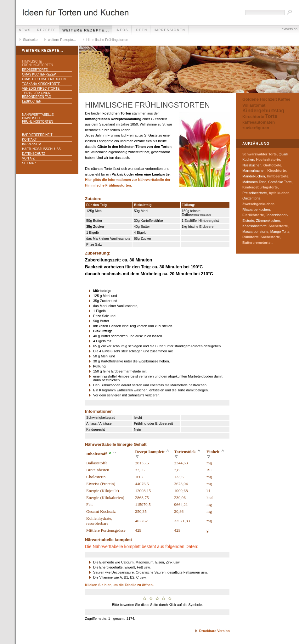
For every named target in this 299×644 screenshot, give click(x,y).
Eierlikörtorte (253, 215)
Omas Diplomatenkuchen (44, 79)
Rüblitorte (251, 237)
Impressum (32, 144)
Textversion (289, 29)
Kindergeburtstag (263, 111)
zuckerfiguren (256, 128)
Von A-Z (28, 158)
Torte (271, 116)
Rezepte (47, 30)
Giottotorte (272, 165)
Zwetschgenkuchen (258, 204)
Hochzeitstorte (268, 160)
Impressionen (169, 30)
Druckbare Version (214, 631)
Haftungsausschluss (41, 149)
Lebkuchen (32, 101)
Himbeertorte (278, 176)
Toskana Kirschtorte (41, 84)
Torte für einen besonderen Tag (37, 95)
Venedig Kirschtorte (41, 89)
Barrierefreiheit (37, 135)
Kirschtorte (253, 117)
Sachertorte (278, 226)
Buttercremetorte (256, 243)
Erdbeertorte (35, 70)
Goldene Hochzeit (260, 99)
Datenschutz (34, 154)
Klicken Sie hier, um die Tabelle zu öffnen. (119, 585)
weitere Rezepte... (86, 30)
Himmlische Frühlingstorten (107, 40)
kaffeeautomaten (259, 122)
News (25, 30)
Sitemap (29, 163)
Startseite (30, 40)
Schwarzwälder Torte (260, 154)
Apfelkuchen (279, 193)
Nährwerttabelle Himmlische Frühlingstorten (38, 118)
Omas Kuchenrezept (40, 74)
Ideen (141, 30)
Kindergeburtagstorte (260, 187)
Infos (122, 30)
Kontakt (29, 140)
